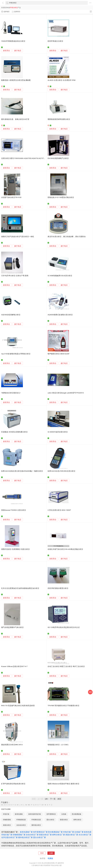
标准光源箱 (19, 814)
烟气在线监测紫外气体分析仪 (12, 627)
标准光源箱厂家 (26, 832)
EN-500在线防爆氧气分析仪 (58, 158)
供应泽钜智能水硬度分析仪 (58, 588)
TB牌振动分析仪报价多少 (11, 393)
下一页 (53, 799)
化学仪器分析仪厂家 (10, 837)
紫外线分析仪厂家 (25, 837)
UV (43, 805)
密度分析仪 (64, 820)
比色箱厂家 (79, 832)
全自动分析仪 (21, 825)
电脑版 (50, 858)
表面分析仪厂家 (72, 835)
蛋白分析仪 (50, 820)
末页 (59, 799)
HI (18, 805)
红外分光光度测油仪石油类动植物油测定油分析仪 (20, 588)
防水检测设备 (77, 814)
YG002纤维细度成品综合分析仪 (13, 41)
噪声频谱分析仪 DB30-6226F (58, 354)
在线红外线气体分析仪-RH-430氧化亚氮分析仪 (65, 549)
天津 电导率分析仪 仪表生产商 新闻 (15, 276)
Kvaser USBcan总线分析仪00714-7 (14, 666)
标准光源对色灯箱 (35, 814)
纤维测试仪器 (36, 820)
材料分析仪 (77, 820)
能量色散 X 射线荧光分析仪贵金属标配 (16, 80)
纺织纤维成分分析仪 (55, 41)
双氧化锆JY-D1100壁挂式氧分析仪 (61, 197)
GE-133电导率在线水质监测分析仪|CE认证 (64, 627)
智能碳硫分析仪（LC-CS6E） (59, 745)
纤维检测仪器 (21, 820)
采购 (90, 692)
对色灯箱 (6, 814)
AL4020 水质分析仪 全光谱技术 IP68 (61, 80)
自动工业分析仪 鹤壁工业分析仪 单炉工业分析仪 (66, 666)
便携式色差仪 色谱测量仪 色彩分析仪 (15, 549)
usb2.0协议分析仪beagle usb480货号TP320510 (66, 393)
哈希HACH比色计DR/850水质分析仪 (61, 471)
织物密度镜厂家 (19, 835)
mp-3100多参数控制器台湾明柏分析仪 (16, 354)
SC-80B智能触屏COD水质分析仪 (60, 276)
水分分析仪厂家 (85, 835)
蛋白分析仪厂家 (40, 837)
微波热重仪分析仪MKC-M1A (12, 745)
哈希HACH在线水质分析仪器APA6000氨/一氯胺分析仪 (22, 471)
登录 (42, 853)
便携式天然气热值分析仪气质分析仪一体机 (18, 237)
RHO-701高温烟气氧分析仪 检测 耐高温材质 (18, 706)
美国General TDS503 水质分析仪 (14, 510)
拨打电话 (18, 51)
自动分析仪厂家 (32, 835)
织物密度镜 (7, 820)
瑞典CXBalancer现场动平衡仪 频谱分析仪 (63, 784)
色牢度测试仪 (51, 814)
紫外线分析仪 (36, 825)
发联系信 (6, 51)
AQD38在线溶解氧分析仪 (11, 315)
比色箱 (64, 814)
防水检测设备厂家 (55, 832)
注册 (51, 853)
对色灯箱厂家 (69, 832)
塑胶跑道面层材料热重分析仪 (59, 119)
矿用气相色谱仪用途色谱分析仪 (13, 784)
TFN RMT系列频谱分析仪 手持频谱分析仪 (63, 706)
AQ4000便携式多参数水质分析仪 (60, 315)
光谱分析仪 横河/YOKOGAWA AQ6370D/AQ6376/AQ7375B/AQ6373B (27, 158)
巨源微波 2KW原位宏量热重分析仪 (14, 432)
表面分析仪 (7, 825)
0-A (2, 805)
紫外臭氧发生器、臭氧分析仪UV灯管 (15, 119)
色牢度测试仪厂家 (40, 832)
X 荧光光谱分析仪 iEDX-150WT (59, 510)
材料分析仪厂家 (59, 835)
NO (29, 805)
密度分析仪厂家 (45, 835)
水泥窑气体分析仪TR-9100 (11, 197)
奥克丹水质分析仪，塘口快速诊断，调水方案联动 (67, 237)
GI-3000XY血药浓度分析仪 (58, 432)
